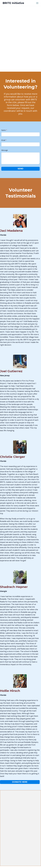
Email (3, 140)
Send (20, 169)
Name (3, 130)
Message (5, 150)
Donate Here (20, 782)
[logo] (13, 3)
